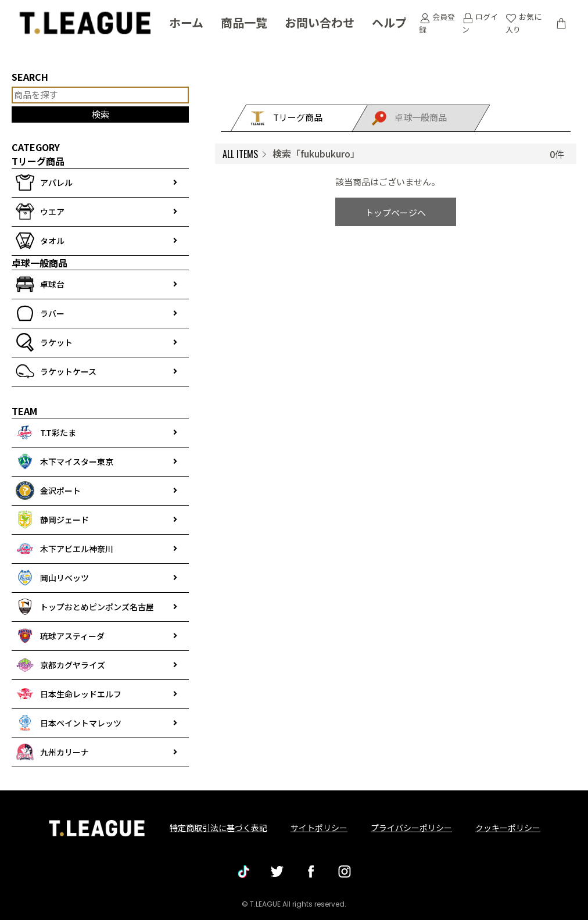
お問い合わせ (320, 23)
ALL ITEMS (240, 154)
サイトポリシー (319, 828)
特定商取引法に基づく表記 (218, 828)
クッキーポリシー (508, 828)
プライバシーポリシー (411, 828)
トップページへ (395, 212)
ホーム (186, 23)
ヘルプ (389, 23)
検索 (101, 114)
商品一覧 (244, 23)
